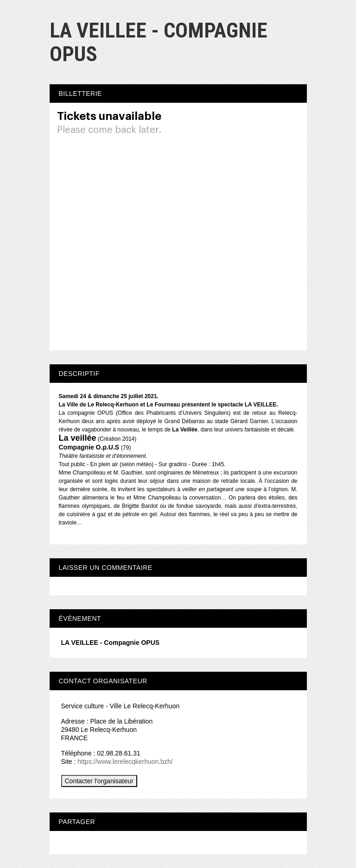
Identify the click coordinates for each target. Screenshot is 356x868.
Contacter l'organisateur (99, 781)
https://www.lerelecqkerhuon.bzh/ (125, 762)
